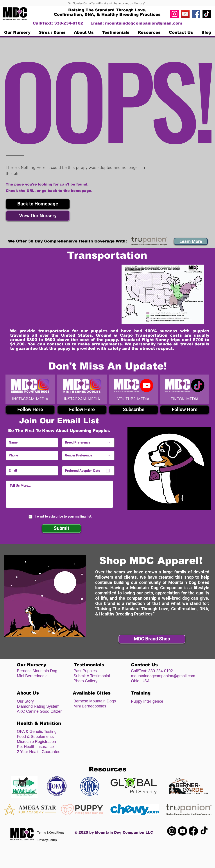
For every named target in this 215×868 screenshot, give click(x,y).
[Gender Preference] (88, 456)
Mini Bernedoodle (32, 676)
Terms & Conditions (51, 833)
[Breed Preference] (88, 443)
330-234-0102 (161, 671)
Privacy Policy (47, 840)
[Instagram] (175, 14)
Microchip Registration (36, 742)
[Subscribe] (133, 410)
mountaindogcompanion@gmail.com (144, 23)
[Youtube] (183, 831)
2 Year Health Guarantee (39, 752)
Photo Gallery (85, 681)
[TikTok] (207, 14)
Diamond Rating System (38, 706)
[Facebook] (196, 14)
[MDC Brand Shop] (152, 639)
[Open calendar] (108, 471)
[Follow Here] (30, 410)
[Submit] (61, 529)
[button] (38, 204)
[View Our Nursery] (38, 216)
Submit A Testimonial (92, 676)
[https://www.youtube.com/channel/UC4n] (185, 14)
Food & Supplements (35, 737)
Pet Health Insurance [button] (35, 747)
